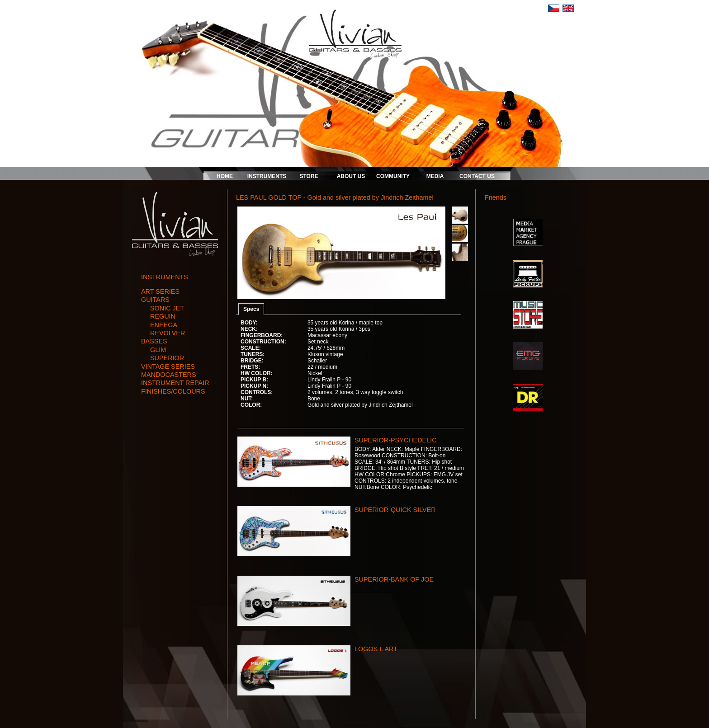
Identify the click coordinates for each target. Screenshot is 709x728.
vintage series (168, 366)
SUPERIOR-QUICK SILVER (395, 510)
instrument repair (175, 383)
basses (154, 341)
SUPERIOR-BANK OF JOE (394, 579)
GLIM (158, 350)
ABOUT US (351, 176)
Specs (251, 309)
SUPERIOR (167, 358)
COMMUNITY (393, 176)
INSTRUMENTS (267, 176)
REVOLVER (168, 333)
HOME (225, 176)
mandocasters (169, 375)
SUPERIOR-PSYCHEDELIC (396, 440)
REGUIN (163, 316)
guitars (155, 300)
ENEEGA (164, 325)
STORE (309, 176)
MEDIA (435, 176)
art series (160, 291)
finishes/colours (173, 391)
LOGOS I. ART (376, 649)
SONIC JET (167, 308)
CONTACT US (477, 176)
